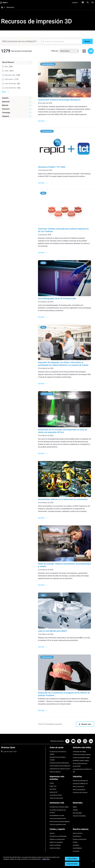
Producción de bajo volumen (82, 755)
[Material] (17, 105)
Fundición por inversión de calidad (58, 753)
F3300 (52, 783)
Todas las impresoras (56, 798)
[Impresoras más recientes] (60, 779)
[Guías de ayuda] (60, 748)
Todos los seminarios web (58, 824)
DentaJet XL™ (54, 792)
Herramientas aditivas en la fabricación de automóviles (63, 499)
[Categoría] (17, 116)
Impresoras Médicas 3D (80, 784)
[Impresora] (17, 109)
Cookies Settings (72, 859)
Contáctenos (77, 836)
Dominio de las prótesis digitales (60, 822)
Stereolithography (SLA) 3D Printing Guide (57, 298)
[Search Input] (62, 41)
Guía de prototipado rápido (81, 758)
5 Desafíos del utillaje (79, 752)
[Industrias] (83, 777)
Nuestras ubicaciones (80, 839)
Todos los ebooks (55, 772)
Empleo (75, 842)
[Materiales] (83, 804)
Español (75, 3)
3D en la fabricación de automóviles (80, 765)
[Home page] (1, 8)
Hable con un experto (56, 842)
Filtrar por (55, 51)
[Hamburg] (93, 3)
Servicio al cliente (55, 848)
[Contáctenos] (83, 3)
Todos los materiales (79, 816)
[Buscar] (87, 41)
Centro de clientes (55, 845)
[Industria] (17, 98)
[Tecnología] (17, 113)
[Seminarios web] (60, 804)
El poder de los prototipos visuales (58, 758)
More (4, 92)
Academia (76, 845)
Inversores (76, 851)
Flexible (75, 810)
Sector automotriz (78, 787)
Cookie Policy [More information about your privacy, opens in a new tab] (46, 859)
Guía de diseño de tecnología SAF (60, 766)
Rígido (75, 807)
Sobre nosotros (78, 833)
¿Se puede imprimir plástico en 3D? (82, 770)
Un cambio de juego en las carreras (58, 811)
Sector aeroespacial (79, 790)
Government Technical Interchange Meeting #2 (59, 100)
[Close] (93, 861)
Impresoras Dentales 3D (80, 781)
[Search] (88, 3)
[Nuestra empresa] (83, 830)
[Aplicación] (17, 102)
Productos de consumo (80, 792)
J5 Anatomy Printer (56, 795)
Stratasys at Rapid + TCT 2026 (52, 167)
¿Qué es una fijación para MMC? (53, 631)
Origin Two (53, 786)
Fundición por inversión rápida (59, 807)
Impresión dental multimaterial (59, 763)
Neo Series (53, 789)
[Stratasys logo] (4, 3)
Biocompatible (77, 813)
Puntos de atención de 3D (58, 818)
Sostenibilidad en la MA (57, 816)
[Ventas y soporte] (60, 830)
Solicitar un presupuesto (57, 839)
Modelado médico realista (81, 761)
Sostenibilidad (77, 848)
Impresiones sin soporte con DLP (60, 769)
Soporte (52, 833)
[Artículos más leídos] (83, 748)
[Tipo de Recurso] (17, 62)
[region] (47, 861)
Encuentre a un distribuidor (58, 836)
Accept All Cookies (72, 864)
